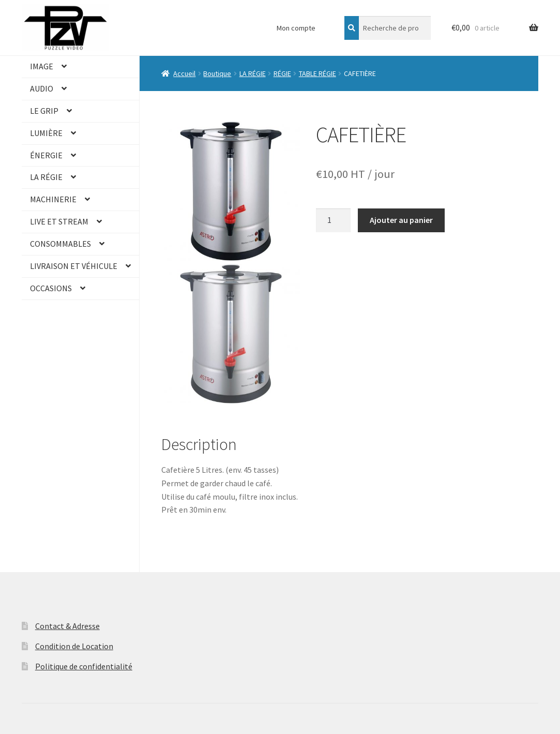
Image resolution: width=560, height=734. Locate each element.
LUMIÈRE (46, 133)
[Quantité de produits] (334, 220)
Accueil (184, 73)
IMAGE (42, 66)
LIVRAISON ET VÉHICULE (74, 266)
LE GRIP (44, 111)
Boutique (217, 73)
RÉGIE (282, 73)
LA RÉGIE (46, 177)
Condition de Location (74, 646)
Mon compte (296, 28)
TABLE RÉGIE (317, 73)
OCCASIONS (51, 288)
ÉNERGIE (46, 155)
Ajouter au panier (401, 220)
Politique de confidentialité (84, 666)
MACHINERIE (53, 199)
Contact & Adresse (67, 626)
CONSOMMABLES (60, 244)
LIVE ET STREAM (59, 221)
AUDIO (42, 88)
